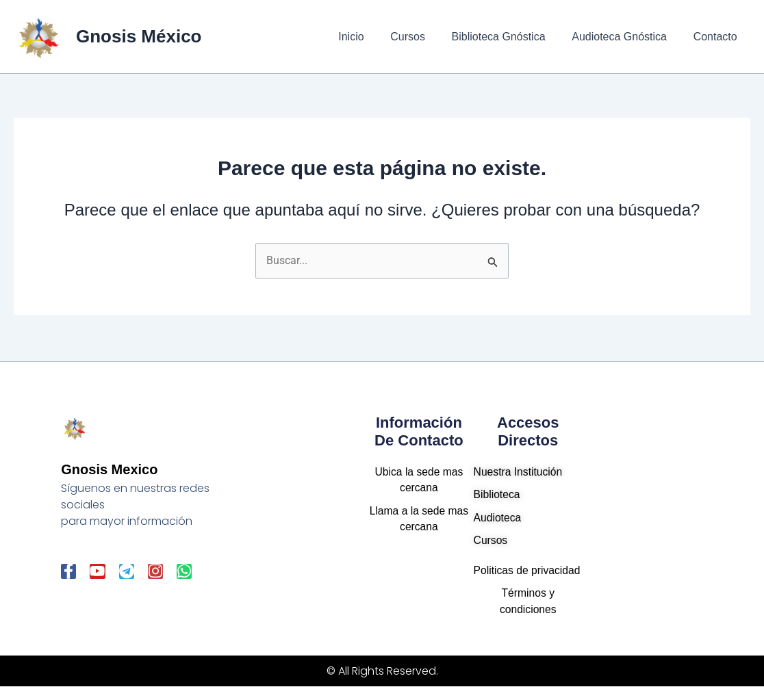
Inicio (371, 37)
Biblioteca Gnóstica (510, 37)
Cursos (424, 37)
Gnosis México (139, 36)
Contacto (717, 37)
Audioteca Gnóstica (626, 37)
